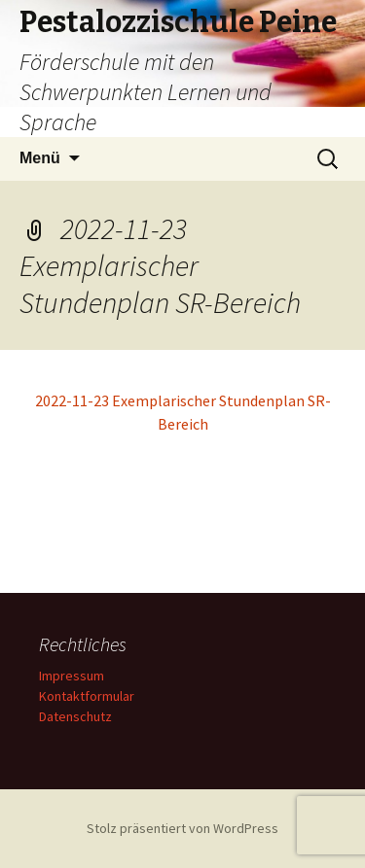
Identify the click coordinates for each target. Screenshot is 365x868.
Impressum (72, 676)
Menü (40, 158)
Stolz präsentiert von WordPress (182, 828)
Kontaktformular (87, 696)
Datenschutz (75, 716)
